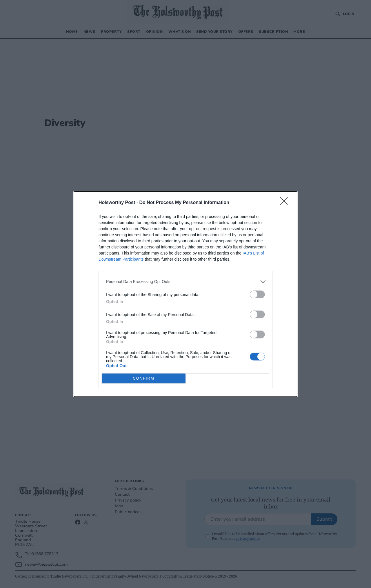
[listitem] (185, 282)
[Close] (286, 203)
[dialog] (185, 294)
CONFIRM (144, 378)
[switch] (257, 294)
